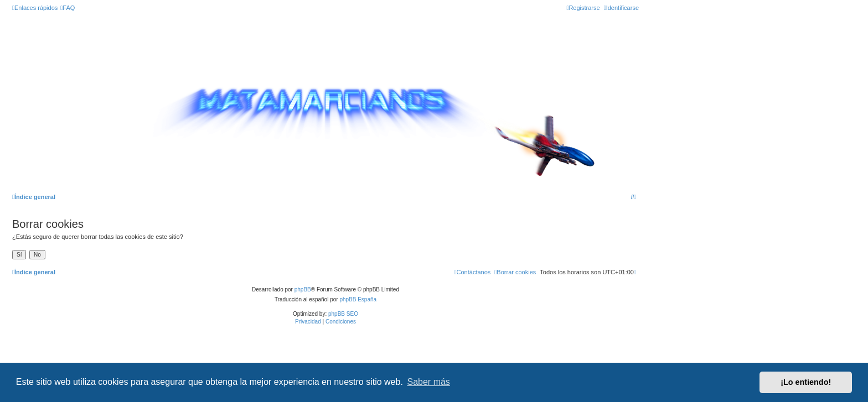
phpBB (303, 289)
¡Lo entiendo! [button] (806, 382)
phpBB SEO (343, 314)
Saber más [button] (429, 382)
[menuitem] (68, 8)
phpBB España (358, 299)
